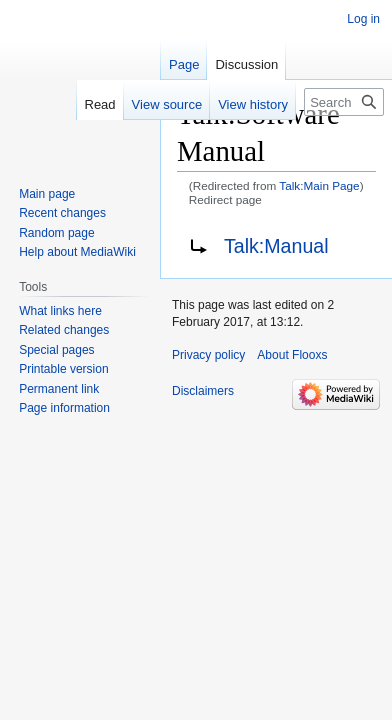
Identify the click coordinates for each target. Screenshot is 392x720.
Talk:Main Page (319, 185)
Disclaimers (203, 391)
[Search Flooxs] (344, 102)
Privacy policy (208, 355)
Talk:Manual (276, 246)
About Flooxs (292, 355)
